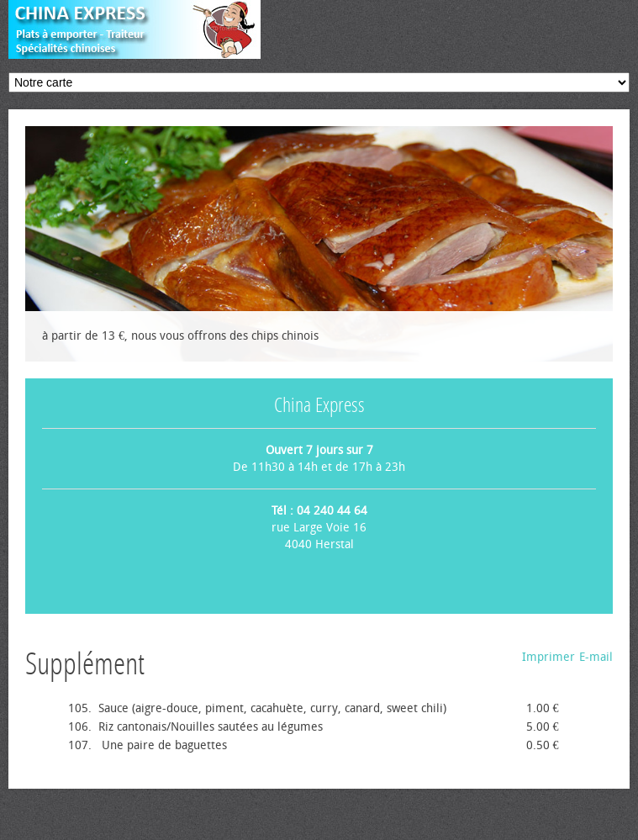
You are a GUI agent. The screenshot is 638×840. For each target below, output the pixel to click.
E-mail (596, 657)
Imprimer (548, 657)
